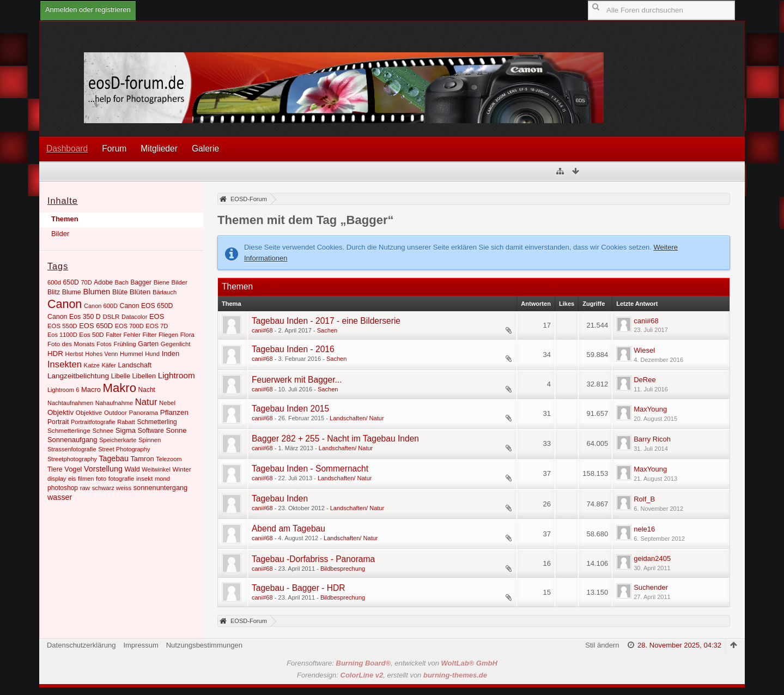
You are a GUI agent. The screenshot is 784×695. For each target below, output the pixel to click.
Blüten (140, 292)
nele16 (644, 529)
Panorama (144, 412)
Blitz (54, 292)
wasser (60, 497)
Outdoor (116, 412)
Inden (171, 353)
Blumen (96, 292)
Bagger (141, 282)
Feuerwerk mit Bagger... (297, 380)
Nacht (147, 390)
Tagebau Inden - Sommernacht (310, 469)
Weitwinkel (156, 469)
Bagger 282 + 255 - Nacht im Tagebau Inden (335, 439)
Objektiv (60, 412)
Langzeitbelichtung (78, 376)
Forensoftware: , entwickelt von (392, 663)
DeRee (645, 380)
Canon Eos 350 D (74, 317)
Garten (148, 344)
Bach (122, 282)
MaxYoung (650, 409)
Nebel (167, 403)
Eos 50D (91, 335)
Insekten (65, 364)
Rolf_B (644, 499)
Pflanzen (174, 412)
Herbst (74, 354)
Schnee (103, 431)
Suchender (651, 587)
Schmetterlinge (69, 431)
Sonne (177, 430)
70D (86, 282)
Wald (132, 469)
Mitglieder (159, 149)
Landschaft (135, 365)
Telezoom (169, 459)
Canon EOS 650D (147, 306)
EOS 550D (62, 326)
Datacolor (134, 317)
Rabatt (126, 422)
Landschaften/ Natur (357, 418)
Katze (92, 365)
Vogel (73, 469)
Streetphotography (72, 459)
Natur (146, 402)
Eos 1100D (62, 335)
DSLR (111, 316)
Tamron (142, 459)
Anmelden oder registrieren (88, 10)
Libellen (144, 376)
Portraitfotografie (93, 422)
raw (85, 488)
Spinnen (150, 440)
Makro (120, 388)
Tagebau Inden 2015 (290, 409)
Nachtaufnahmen (70, 403)
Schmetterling (157, 422)
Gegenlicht (176, 344)
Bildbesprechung (343, 569)
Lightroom (177, 375)
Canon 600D (101, 306)
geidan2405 (652, 558)
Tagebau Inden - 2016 (293, 349)
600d (54, 282)
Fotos (104, 344)
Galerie (205, 149)
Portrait (58, 422)
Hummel (132, 354)
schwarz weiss (112, 488)
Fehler (132, 335)
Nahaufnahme (114, 403)
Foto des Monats (71, 344)
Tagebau (113, 458)
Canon (65, 304)
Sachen (327, 330)
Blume (72, 292)
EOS (157, 316)
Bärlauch (165, 292)
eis (72, 479)
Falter (114, 335)
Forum (114, 149)
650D (71, 282)
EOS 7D (157, 326)
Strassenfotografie (72, 449)
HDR (55, 353)
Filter (149, 334)
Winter (182, 469)
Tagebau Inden (280, 498)
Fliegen (168, 335)
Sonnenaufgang (72, 440)
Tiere (55, 469)
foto (101, 479)
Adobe (103, 282)
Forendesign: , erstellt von (392, 675)
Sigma (126, 430)
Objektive (89, 412)
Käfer (108, 365)
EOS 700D (129, 326)
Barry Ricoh (652, 439)
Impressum (141, 645)
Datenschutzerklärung (81, 645)
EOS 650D (96, 326)
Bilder (60, 234)
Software (151, 431)
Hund (152, 354)
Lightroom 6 (63, 390)
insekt (144, 478)
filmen (86, 479)
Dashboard (67, 149)
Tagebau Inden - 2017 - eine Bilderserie (326, 321)
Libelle (121, 376)
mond (162, 479)
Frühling (124, 344)
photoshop (63, 488)
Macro (91, 389)
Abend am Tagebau (288, 528)
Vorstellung (103, 469)
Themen (65, 219)
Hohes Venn (101, 354)
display (57, 479)
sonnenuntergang (161, 488)
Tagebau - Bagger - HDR (299, 588)
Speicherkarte (118, 440)
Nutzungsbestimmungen (204, 645)
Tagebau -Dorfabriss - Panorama (313, 559)
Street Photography (124, 449)
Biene (162, 282)
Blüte (120, 292)
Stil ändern (602, 645)
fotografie (121, 479)
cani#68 (262, 330)
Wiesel (644, 350)
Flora (187, 335)
